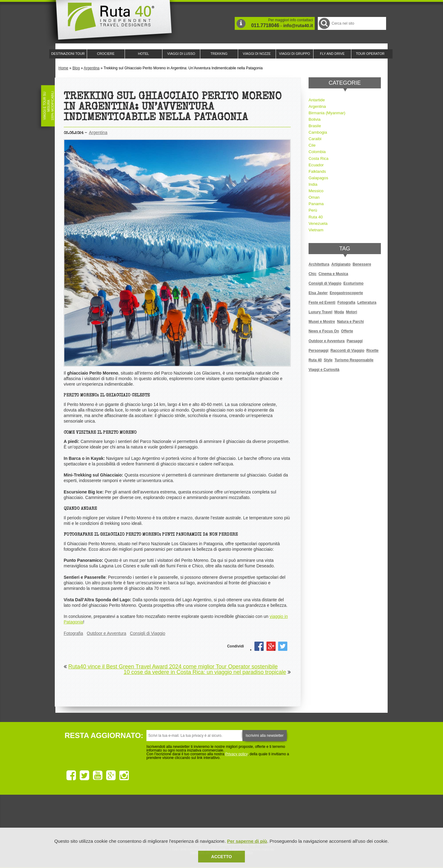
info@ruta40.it (298, 26)
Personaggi (319, 351)
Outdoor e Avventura (106, 633)
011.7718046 (265, 25)
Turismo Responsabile (354, 360)
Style (328, 360)
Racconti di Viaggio (347, 351)
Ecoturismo (353, 283)
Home (63, 68)
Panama (316, 204)
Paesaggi (355, 341)
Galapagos (318, 178)
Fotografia (73, 633)
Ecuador (316, 165)
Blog (76, 68)
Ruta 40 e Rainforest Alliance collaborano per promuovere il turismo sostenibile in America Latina (186, 816)
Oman (314, 197)
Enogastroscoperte (346, 293)
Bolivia (315, 119)
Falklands (317, 171)
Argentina (92, 68)
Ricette (373, 351)
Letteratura (367, 302)
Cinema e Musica (333, 274)
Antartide (317, 100)
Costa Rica (319, 158)
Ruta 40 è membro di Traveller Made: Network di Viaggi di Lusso (151, 816)
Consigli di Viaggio (148, 633)
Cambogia (318, 132)
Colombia (317, 152)
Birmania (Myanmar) (327, 113)
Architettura (319, 264)
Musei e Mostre (322, 322)
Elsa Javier (318, 293)
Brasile (315, 126)
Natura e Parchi (350, 322)
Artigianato (341, 264)
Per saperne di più (247, 841)
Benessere (362, 264)
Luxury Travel (320, 312)
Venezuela (318, 223)
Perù (313, 210)
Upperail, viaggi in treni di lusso (255, 816)
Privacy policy (236, 754)
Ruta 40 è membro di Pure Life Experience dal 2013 (220, 816)
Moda (339, 312)
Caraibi (315, 139)
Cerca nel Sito (324, 23)
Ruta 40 (316, 217)
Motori (351, 312)
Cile (312, 145)
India (313, 184)
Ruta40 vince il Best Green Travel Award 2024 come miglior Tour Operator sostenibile (173, 667)
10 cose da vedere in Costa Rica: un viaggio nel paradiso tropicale (205, 672)
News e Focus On (324, 331)
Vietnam (316, 230)
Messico (316, 191)
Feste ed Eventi (322, 302)
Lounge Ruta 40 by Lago (289, 816)
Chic (313, 274)
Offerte (347, 331)
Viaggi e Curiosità (324, 370)
